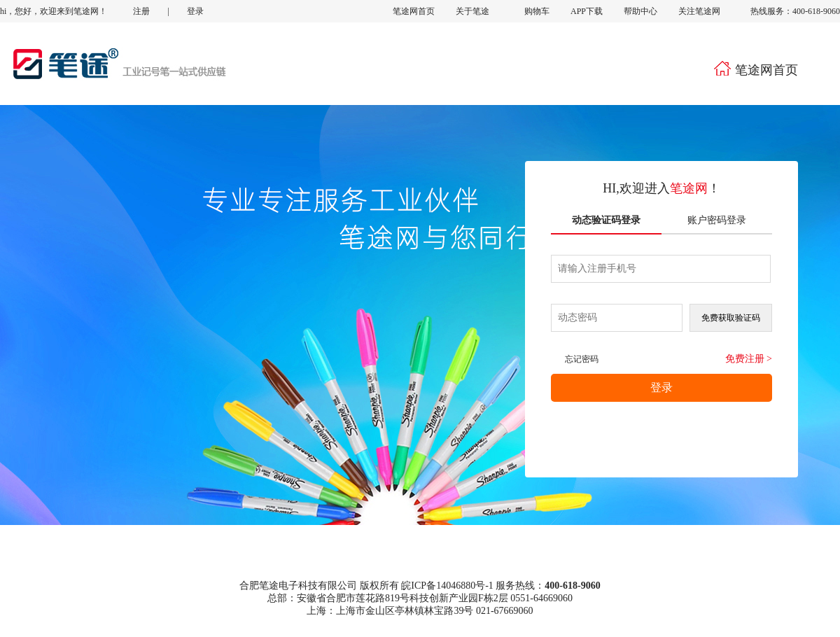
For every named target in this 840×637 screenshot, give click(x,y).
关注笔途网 (699, 11)
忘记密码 (582, 359)
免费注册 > (749, 359)
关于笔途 (472, 11)
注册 (141, 11)
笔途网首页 (414, 11)
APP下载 (587, 11)
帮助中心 (640, 11)
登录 (195, 11)
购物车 (525, 11)
